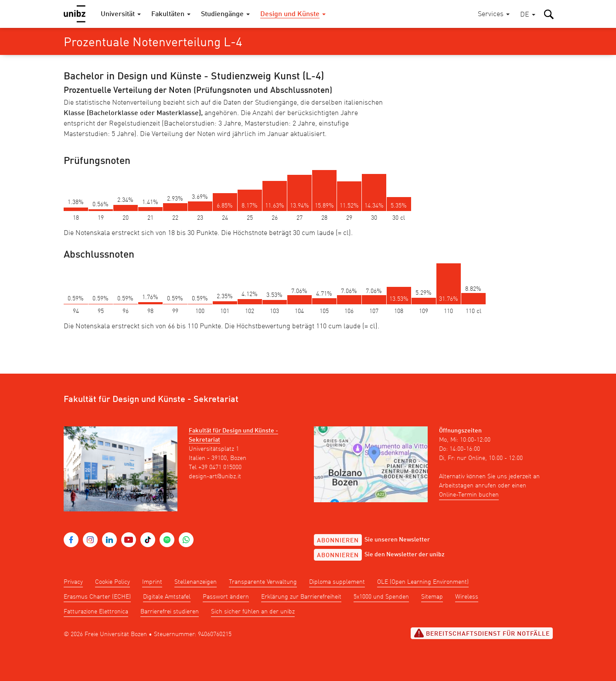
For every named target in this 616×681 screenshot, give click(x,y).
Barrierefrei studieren (170, 612)
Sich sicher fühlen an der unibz (253, 612)
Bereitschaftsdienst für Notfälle (482, 633)
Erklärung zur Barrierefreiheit (301, 597)
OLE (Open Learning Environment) (423, 582)
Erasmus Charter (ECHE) (97, 597)
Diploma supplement (337, 582)
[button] (528, 15)
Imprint (152, 582)
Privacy (73, 582)
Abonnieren (338, 541)
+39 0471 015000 (220, 467)
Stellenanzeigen (196, 582)
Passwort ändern (226, 597)
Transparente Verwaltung (263, 582)
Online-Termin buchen (469, 495)
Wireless (467, 597)
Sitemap (432, 597)
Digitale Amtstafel (167, 597)
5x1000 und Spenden (381, 597)
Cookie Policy (112, 582)
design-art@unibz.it (215, 477)
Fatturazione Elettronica (96, 612)
